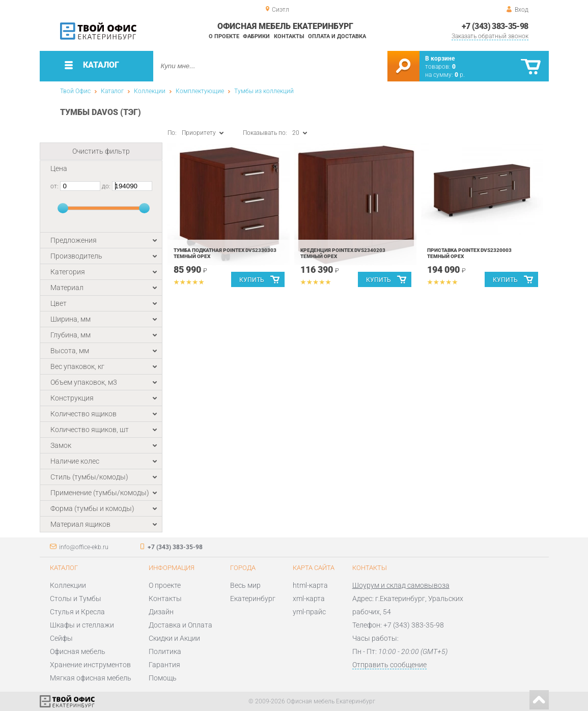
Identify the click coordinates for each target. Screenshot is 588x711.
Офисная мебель (78, 651)
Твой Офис (75, 91)
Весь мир (245, 585)
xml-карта (309, 599)
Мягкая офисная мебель (91, 678)
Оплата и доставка (337, 36)
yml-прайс (309, 612)
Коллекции (150, 91)
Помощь (163, 678)
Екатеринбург (253, 599)
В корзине (440, 59)
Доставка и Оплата (180, 625)
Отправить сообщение (389, 665)
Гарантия (164, 665)
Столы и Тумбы (76, 599)
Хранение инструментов (90, 665)
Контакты (289, 36)
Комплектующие (200, 91)
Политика (165, 651)
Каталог (112, 91)
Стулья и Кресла (77, 612)
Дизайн (161, 612)
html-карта (310, 585)
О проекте (224, 36)
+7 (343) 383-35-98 (495, 26)
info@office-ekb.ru (84, 547)
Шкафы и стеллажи (82, 625)
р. (460, 75)
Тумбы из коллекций (264, 91)
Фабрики (256, 36)
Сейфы (61, 638)
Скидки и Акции (174, 638)
